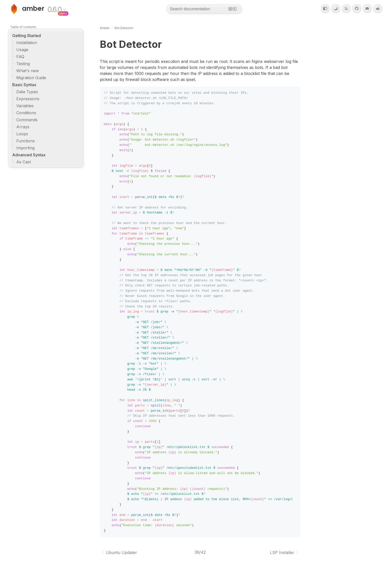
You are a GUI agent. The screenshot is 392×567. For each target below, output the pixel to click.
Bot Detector (124, 28)
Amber (105, 28)
